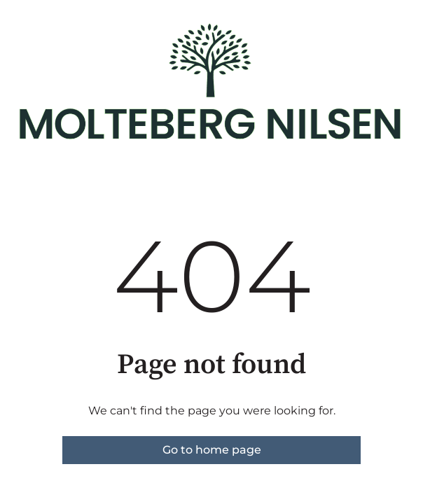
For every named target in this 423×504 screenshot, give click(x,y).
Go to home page (212, 450)
